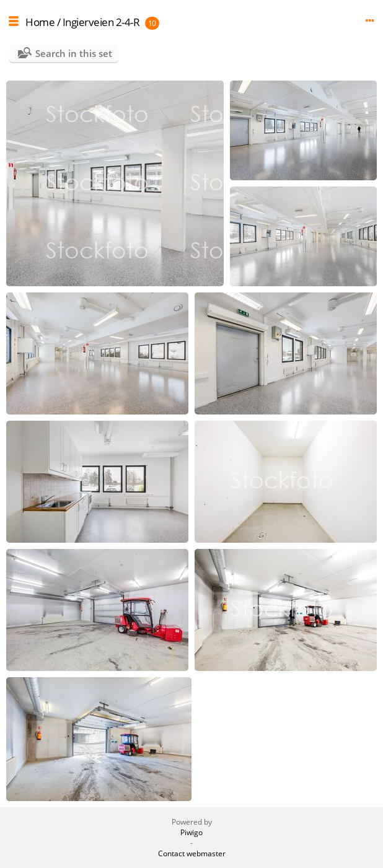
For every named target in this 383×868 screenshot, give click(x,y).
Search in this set (74, 53)
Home (40, 22)
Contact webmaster (192, 853)
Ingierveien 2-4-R (101, 22)
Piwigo (191, 832)
